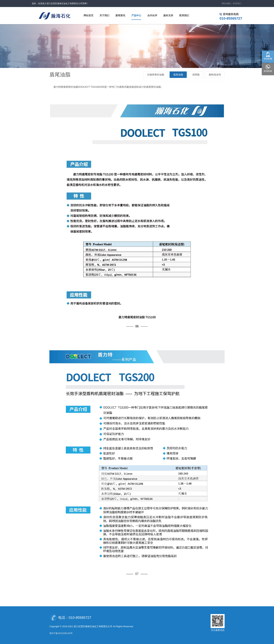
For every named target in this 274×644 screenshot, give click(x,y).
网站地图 (226, 4)
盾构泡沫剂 (215, 75)
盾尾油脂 (178, 75)
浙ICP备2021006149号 (61, 633)
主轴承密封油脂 (156, 75)
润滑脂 (196, 75)
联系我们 (237, 4)
